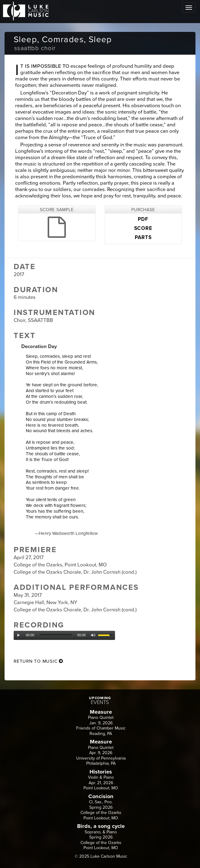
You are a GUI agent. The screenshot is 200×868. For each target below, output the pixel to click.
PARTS (143, 238)
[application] (64, 635)
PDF (143, 219)
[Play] (19, 635)
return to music (38, 661)
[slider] (56, 635)
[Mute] (93, 635)
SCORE (143, 228)
